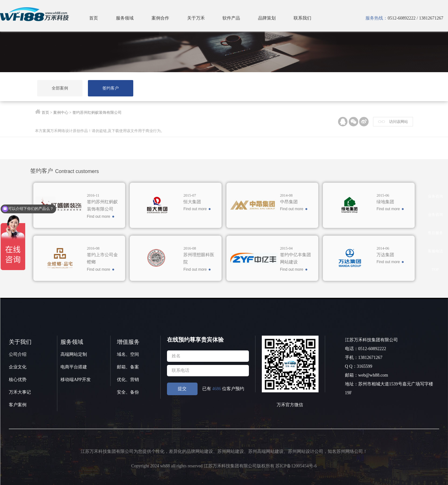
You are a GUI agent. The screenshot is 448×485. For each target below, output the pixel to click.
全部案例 (60, 88)
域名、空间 (128, 354)
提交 (182, 389)
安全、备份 (128, 392)
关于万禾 (196, 18)
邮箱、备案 (128, 367)
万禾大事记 (20, 392)
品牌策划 (267, 18)
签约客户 (111, 88)
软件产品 (231, 18)
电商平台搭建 (74, 367)
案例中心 (61, 113)
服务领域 (125, 18)
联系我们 (302, 18)
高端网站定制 (74, 354)
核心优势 (18, 380)
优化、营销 (128, 380)
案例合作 (160, 18)
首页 (94, 18)
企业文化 (18, 367)
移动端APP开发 (76, 380)
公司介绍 (18, 354)
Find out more (99, 217)
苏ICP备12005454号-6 (296, 466)
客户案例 (18, 405)
